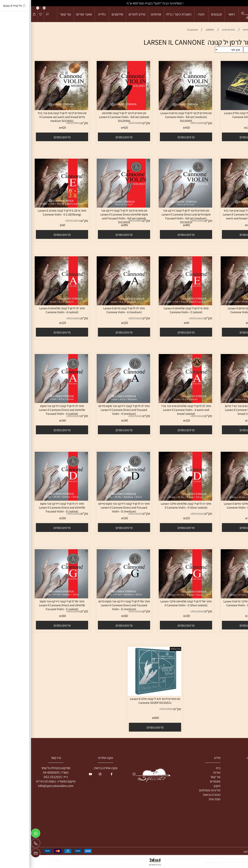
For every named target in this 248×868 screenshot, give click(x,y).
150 (95, 518)
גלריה (71, 14)
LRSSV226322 (104, 416)
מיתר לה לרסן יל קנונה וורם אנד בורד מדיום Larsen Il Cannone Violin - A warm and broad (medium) (217, 410)
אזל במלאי (145, 649)
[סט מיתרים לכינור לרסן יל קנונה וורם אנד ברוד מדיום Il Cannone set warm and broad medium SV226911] (30, 109)
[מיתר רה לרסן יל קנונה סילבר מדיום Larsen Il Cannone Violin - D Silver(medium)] (216, 499)
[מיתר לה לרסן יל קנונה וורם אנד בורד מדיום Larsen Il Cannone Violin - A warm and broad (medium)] (216, 402)
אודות (186, 772)
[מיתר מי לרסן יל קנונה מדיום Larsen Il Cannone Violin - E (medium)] (216, 304)
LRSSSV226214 (42, 221)
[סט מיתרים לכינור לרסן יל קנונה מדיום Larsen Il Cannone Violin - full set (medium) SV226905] (154, 109)
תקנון (186, 786)
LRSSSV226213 (166, 318)
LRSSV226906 (104, 123)
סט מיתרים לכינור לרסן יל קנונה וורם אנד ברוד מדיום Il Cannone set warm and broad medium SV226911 (31, 117)
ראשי (201, 14)
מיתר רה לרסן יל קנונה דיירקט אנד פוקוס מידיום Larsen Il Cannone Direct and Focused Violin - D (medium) (93, 507)
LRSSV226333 (42, 514)
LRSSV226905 (166, 123)
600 (126, 718)
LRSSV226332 (104, 514)
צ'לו (237, 777)
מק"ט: (239, 123)
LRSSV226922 (135, 709)
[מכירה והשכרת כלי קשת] (228, 14)
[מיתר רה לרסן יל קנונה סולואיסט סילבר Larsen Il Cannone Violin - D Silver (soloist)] (154, 499)
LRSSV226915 (166, 221)
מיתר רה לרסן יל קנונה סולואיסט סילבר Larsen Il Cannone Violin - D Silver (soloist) (155, 505)
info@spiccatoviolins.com (25, 786)
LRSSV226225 (228, 416)
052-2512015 (22, 777)
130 (219, 616)
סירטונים (86, 14)
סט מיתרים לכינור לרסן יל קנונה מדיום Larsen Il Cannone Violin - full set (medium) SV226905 (155, 117)
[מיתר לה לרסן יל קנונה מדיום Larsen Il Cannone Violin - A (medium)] (92, 304)
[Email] (5, 854)
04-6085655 (20, 772)
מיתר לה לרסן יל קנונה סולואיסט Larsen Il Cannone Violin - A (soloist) (31, 310)
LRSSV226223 (42, 318)
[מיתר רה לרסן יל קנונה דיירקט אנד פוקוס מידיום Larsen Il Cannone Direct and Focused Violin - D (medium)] (92, 499)
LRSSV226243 (166, 611)
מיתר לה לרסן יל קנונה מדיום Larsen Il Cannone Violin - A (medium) (93, 310)
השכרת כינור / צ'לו (148, 14)
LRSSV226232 (228, 514)
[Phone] (5, 844)
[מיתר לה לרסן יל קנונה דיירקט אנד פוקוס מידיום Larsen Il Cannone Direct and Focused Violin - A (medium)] (92, 402)
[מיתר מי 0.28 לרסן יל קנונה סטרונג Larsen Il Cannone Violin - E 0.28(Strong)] (30, 206)
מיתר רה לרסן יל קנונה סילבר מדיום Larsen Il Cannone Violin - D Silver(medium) (217, 505)
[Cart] (3, 14)
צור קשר (34, 14)
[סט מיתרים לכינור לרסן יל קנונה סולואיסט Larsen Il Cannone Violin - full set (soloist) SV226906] (92, 109)
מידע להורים (106, 14)
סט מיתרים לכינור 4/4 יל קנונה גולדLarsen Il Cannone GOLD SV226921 (217, 115)
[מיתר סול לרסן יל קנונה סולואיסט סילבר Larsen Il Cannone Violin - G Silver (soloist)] (154, 597)
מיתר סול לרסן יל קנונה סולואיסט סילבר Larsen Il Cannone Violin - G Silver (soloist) (155, 603)
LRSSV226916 (104, 221)
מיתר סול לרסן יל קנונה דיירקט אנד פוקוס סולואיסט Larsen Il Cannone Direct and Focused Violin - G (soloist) (31, 605)
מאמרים (184, 781)
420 (157, 127)
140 (95, 420)
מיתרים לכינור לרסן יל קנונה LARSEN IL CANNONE (180, 42)
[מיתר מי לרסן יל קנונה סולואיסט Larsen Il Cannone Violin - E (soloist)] (154, 304)
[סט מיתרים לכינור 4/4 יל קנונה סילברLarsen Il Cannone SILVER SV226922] (123, 695)
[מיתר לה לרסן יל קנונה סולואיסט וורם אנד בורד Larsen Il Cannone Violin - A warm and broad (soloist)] (154, 402)
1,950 (219, 127)
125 (219, 518)
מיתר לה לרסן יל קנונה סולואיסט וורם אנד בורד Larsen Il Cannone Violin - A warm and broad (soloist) (155, 410)
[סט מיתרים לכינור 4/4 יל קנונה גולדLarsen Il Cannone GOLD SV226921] (216, 109)
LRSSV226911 (42, 123)
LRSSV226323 (42, 416)
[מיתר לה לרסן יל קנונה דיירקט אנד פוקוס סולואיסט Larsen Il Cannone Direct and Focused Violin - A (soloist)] (30, 402)
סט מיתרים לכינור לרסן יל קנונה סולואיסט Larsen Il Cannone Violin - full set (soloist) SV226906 (93, 117)
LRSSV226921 (228, 123)
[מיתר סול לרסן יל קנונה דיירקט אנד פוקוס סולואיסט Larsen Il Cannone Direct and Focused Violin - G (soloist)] (30, 597)
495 (157, 225)
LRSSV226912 (228, 221)
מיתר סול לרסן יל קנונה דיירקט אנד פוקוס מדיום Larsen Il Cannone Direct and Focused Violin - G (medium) (93, 605)
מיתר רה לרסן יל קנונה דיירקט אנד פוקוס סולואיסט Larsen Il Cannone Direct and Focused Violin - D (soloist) (31, 507)
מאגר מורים (53, 14)
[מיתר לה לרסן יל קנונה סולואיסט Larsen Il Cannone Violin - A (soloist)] (30, 304)
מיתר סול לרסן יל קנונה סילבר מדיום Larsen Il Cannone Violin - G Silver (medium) (217, 603)
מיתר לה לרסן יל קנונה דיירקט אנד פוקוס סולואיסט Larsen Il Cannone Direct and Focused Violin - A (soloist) (31, 410)
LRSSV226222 (104, 318)
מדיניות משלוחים (179, 790)
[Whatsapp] (5, 834)
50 (33, 225)
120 (95, 323)
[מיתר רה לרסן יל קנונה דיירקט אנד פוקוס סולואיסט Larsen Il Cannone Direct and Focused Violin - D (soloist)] (30, 499)
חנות (169, 14)
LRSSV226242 (228, 611)
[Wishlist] (10, 14)
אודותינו (125, 14)
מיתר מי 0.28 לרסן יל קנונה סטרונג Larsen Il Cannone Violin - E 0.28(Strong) (31, 212)
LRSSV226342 (104, 611)
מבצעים (186, 14)
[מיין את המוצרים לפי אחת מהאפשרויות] (198, 50)
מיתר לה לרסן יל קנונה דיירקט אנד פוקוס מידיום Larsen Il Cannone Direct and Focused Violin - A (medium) (93, 410)
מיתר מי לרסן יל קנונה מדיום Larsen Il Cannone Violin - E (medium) (217, 310)
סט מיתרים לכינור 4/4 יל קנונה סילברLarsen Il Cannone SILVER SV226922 (124, 701)
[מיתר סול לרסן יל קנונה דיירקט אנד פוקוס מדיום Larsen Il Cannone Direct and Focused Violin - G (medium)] (92, 597)
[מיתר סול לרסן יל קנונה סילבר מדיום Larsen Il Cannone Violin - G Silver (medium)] (216, 597)
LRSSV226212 (228, 318)
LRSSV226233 (166, 514)
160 (95, 616)
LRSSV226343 (42, 611)
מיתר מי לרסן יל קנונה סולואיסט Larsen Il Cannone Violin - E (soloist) (155, 310)
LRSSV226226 (166, 416)
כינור (236, 768)
